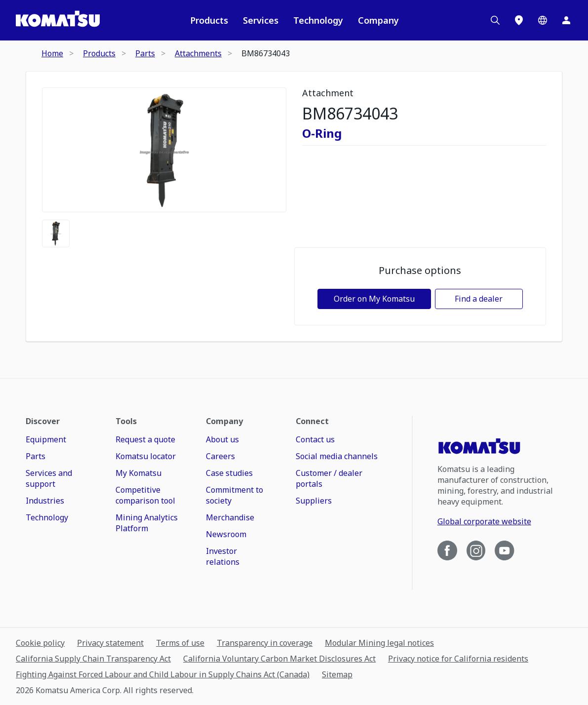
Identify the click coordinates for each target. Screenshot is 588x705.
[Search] (495, 20)
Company (378, 20)
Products (209, 20)
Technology (318, 20)
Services (261, 20)
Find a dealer (479, 299)
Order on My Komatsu (374, 299)
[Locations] (519, 20)
